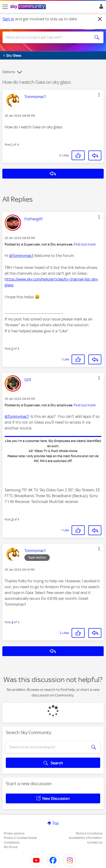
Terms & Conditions (89, 833)
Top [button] (56, 823)
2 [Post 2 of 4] (12, 349)
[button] (99, 95)
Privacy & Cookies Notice (20, 838)
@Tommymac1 (21, 256)
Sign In (100, 8)
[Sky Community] (29, 7)
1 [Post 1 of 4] (12, 145)
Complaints (12, 842)
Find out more (85, 244)
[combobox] (48, 37)
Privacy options (14, 833)
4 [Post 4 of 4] (12, 622)
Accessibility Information (86, 838)
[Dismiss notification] (100, 19)
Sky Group (11, 847)
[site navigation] (5, 7)
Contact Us (95, 842)
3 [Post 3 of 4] (12, 519)
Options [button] (9, 72)
